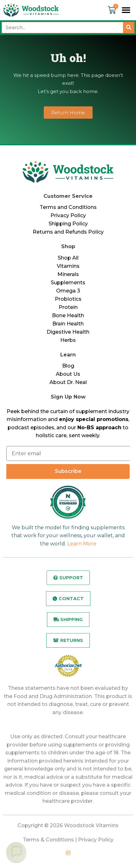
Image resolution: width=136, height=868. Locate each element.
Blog (68, 366)
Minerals (68, 274)
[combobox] (62, 28)
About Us (68, 374)
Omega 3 (68, 291)
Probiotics (68, 299)
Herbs (68, 340)
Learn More (82, 544)
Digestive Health (68, 332)
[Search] (129, 28)
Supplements (68, 283)
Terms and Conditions (68, 207)
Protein (68, 307)
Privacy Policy (68, 215)
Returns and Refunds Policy (68, 232)
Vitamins (68, 266)
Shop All (68, 258)
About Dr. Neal (68, 382)
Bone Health (68, 315)
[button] (126, 10)
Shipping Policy (68, 224)
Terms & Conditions (48, 840)
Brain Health (68, 324)
